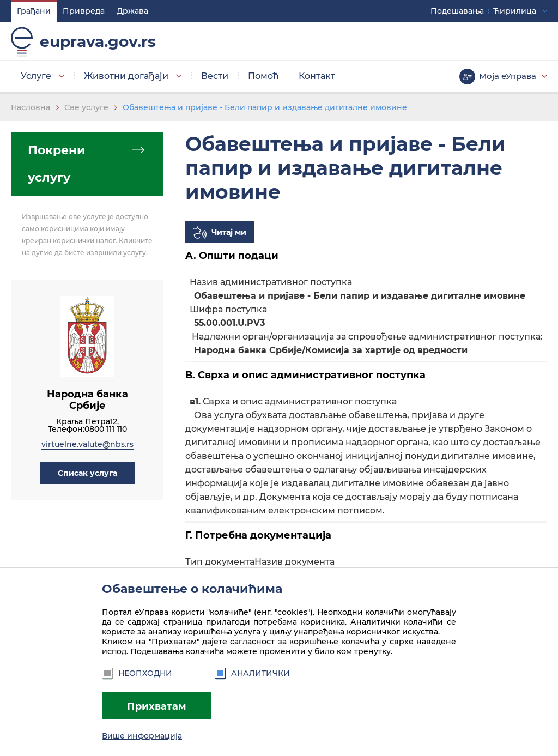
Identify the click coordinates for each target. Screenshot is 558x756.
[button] (87, 473)
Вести (215, 76)
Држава (132, 11)
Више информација (142, 736)
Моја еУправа (508, 76)
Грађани (34, 11)
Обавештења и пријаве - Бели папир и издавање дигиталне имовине (265, 107)
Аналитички (252, 673)
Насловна (31, 107)
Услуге (36, 76)
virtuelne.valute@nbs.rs (87, 444)
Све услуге (86, 107)
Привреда (84, 11)
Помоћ (263, 76)
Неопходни (137, 673)
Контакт (317, 76)
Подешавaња (457, 11)
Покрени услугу (57, 164)
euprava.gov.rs (98, 41)
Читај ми (229, 232)
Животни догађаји (126, 76)
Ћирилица (515, 11)
